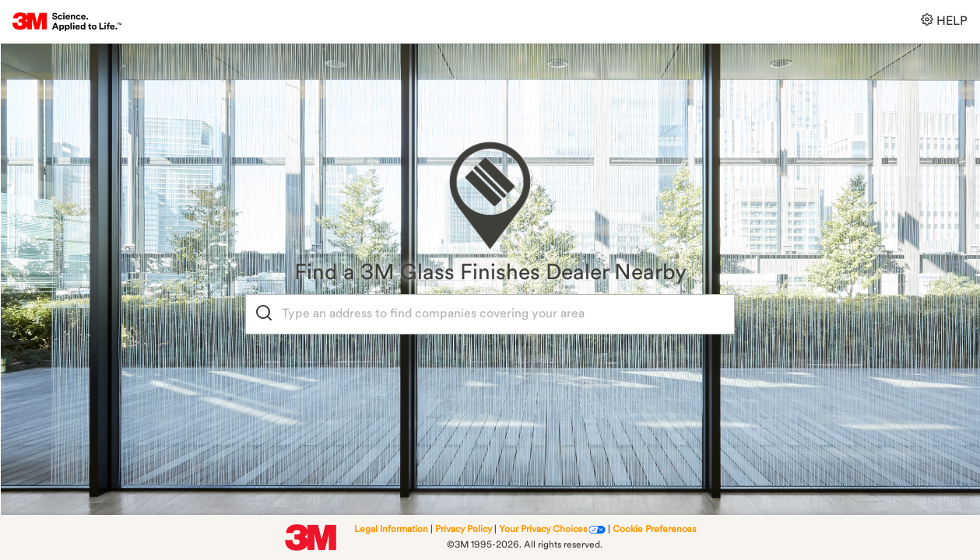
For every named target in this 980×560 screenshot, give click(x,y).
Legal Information (391, 530)
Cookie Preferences (654, 530)
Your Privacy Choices (543, 530)
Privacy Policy (464, 530)
